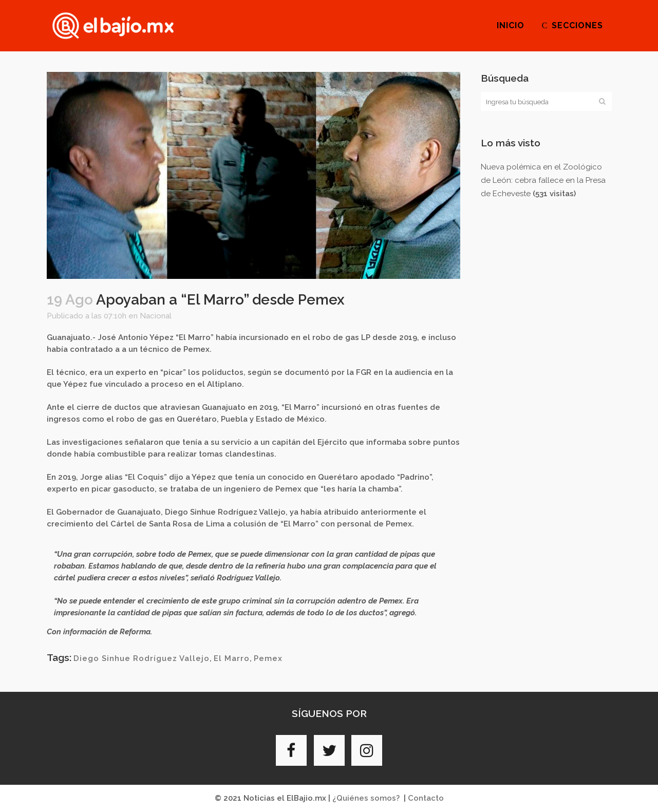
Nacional (156, 316)
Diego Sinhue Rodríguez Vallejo (142, 658)
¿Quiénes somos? (366, 798)
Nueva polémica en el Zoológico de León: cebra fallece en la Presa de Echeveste (543, 180)
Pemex (268, 658)
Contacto (426, 798)
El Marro (232, 658)
